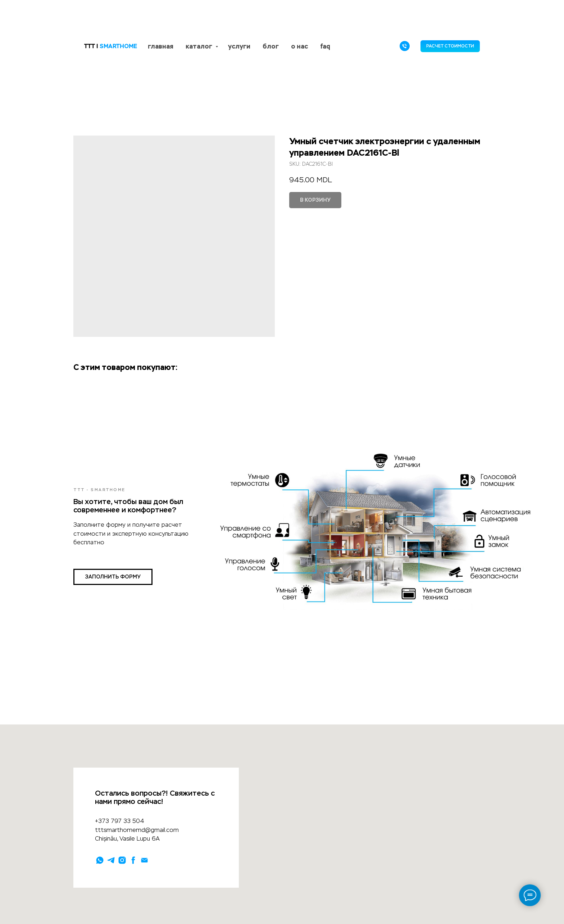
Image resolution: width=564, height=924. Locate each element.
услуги (239, 46)
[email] (144, 860)
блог (271, 46)
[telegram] (111, 860)
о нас (299, 46)
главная (161, 46)
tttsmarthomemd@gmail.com (137, 830)
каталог (200, 46)
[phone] (405, 46)
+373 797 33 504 (120, 821)
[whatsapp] (100, 860)
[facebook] (133, 860)
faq (325, 46)
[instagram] (122, 860)
